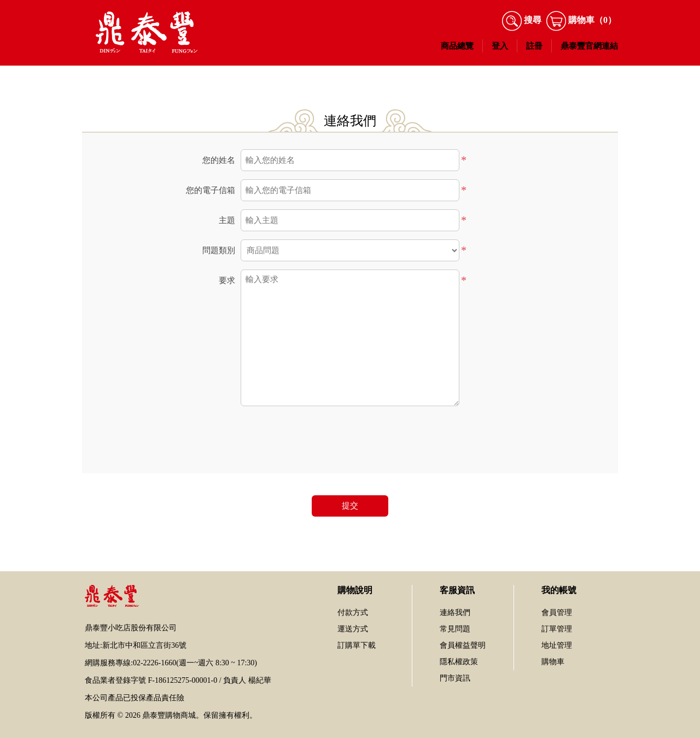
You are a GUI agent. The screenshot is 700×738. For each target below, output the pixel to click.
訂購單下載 (357, 645)
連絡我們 (455, 613)
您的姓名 (219, 160)
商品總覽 (457, 46)
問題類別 (219, 250)
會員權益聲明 (463, 645)
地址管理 (557, 645)
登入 (500, 46)
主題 (227, 220)
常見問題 (455, 629)
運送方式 (353, 629)
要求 (227, 280)
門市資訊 (455, 678)
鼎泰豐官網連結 (589, 46)
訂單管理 (557, 629)
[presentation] (350, 436)
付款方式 (353, 613)
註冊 (534, 46)
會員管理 (557, 613)
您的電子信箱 (211, 190)
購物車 (553, 662)
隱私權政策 (459, 662)
